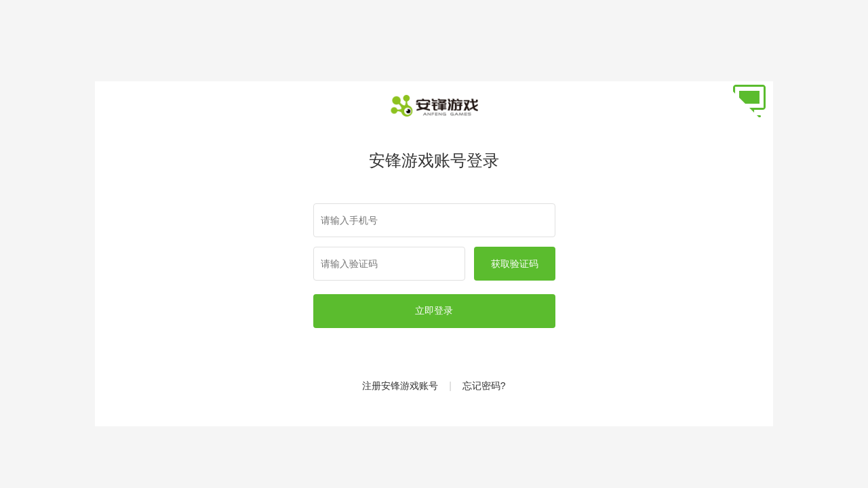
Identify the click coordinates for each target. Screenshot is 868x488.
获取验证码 (515, 264)
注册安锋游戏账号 (400, 386)
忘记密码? (484, 386)
